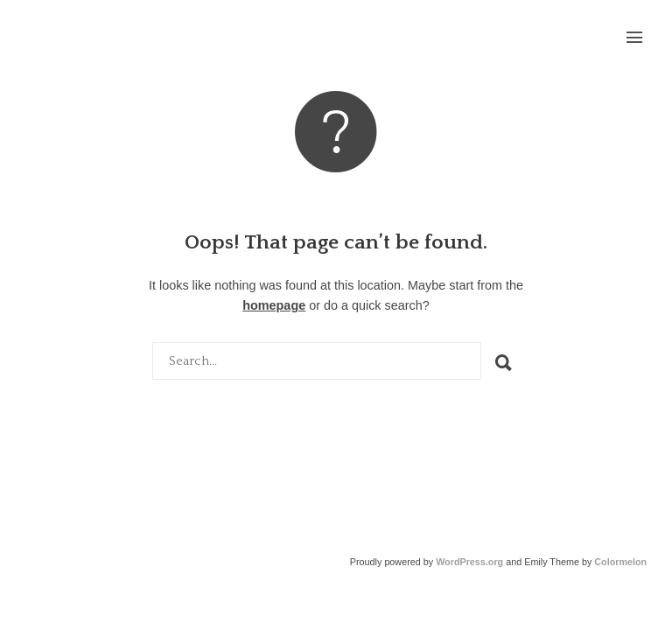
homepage (274, 305)
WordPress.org (469, 562)
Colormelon (620, 562)
